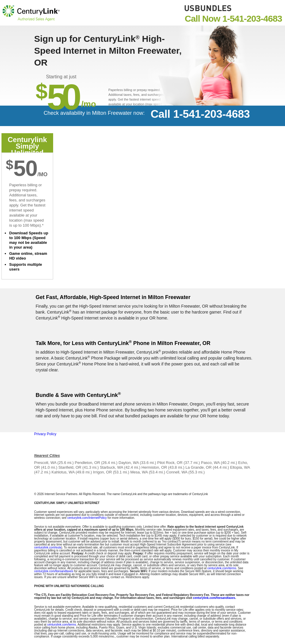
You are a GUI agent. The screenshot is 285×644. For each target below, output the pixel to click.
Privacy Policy (45, 434)
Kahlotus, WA (63, 472)
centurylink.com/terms (222, 568)
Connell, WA (177, 472)
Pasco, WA (210, 463)
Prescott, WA (45, 463)
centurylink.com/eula (48, 547)
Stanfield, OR (70, 467)
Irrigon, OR (102, 472)
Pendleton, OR (87, 463)
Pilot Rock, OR (170, 463)
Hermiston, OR (154, 467)
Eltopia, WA (240, 467)
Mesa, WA (139, 472)
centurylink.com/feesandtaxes (54, 571)
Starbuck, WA (111, 467)
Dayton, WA (129, 463)
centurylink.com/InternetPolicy (87, 518)
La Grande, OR (199, 467)
